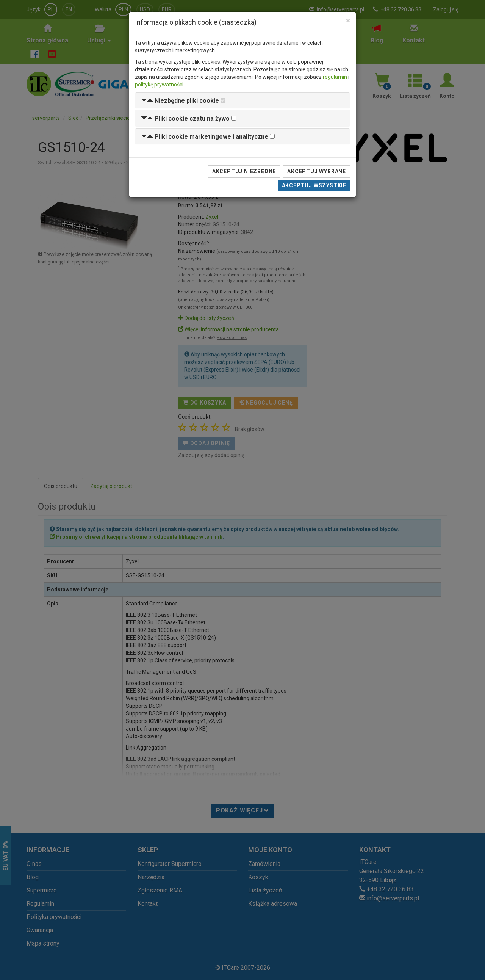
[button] (180, 101)
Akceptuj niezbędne (244, 171)
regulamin (335, 77)
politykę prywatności (159, 85)
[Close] (348, 21)
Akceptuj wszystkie (314, 185)
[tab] (242, 100)
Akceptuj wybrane (317, 171)
